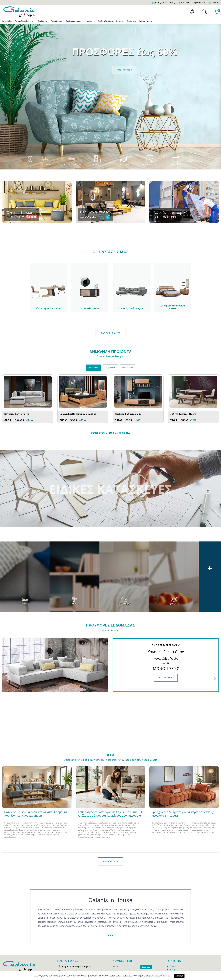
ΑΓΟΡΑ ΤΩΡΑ (166, 678)
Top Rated (111, 368)
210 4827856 (82, 939)
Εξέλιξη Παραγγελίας (181, 957)
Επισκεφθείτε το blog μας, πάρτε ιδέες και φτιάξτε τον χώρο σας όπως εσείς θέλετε (111, 723)
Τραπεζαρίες (56, 21)
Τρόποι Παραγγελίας (181, 936)
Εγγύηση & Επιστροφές (182, 946)
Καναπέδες (7, 21)
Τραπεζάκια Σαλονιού (25, 21)
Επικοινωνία (177, 963)
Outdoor (120, 21)
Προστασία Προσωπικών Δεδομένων (132, 935)
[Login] (214, 2)
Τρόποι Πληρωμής (180, 943)
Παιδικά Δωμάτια (105, 21)
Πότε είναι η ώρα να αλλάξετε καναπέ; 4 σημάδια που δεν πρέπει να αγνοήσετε (36, 777)
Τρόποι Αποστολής (180, 940)
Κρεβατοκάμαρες (73, 21)
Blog (172, 933)
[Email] (164, 2)
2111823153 (68, 944)
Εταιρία (174, 929)
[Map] (192, 2)
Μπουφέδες (89, 21)
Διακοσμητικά (145, 21)
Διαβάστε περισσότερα (158, 976)
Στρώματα (131, 21)
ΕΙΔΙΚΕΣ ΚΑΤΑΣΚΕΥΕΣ (111, 489)
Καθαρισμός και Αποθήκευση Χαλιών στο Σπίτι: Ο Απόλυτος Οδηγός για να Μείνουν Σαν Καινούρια (110, 777)
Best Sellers (94, 368)
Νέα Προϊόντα (127, 368)
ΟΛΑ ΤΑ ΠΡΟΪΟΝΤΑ (111, 333)
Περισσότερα (125, 70)
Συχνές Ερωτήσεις (180, 960)
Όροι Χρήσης (177, 950)
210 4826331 (68, 939)
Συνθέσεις (42, 21)
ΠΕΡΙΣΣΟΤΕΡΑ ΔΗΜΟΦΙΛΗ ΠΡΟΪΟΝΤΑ (111, 433)
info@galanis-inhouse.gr (73, 935)
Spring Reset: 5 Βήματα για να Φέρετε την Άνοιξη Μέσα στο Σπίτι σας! (183, 777)
